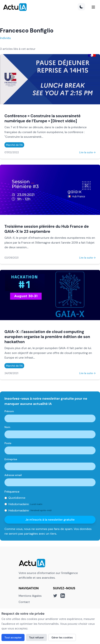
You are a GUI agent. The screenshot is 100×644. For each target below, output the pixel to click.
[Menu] (93, 7)
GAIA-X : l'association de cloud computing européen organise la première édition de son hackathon (47, 337)
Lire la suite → (87, 152)
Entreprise (11, 459)
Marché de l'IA (14, 145)
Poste (8, 443)
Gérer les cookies (62, 637)
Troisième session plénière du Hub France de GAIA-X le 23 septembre (47, 229)
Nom (7, 427)
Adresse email (13, 475)
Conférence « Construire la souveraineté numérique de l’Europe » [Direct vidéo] (42, 118)
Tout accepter (13, 637)
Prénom (9, 411)
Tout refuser (36, 637)
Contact (24, 602)
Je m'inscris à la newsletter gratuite (50, 520)
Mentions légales (30, 596)
